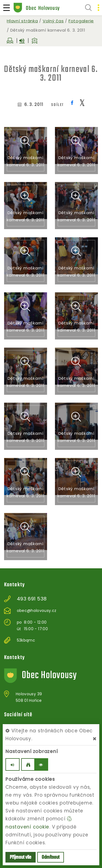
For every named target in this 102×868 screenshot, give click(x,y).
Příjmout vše (21, 858)
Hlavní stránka (22, 21)
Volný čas (53, 21)
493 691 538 (32, 599)
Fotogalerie (81, 21)
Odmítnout (51, 858)
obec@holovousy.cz (37, 611)
